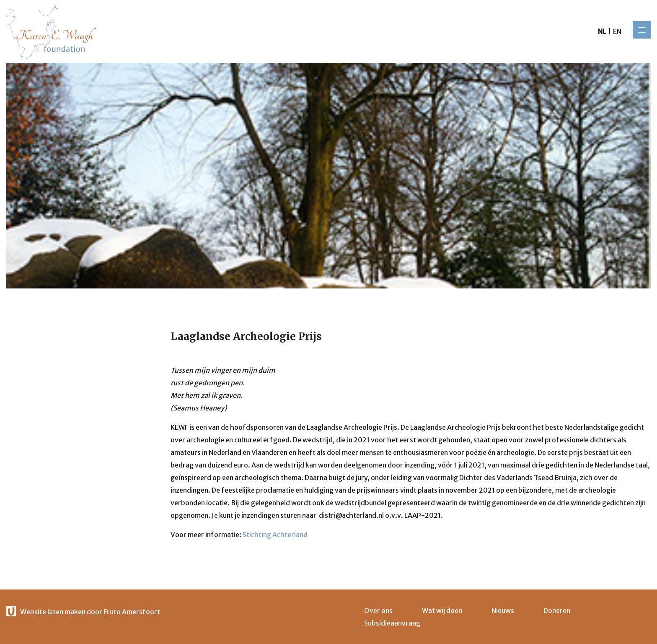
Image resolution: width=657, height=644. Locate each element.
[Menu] (642, 30)
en (617, 31)
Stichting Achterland (275, 535)
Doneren (557, 610)
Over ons (378, 610)
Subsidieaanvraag (392, 623)
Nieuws (503, 610)
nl (602, 31)
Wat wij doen (442, 610)
